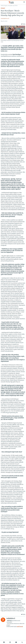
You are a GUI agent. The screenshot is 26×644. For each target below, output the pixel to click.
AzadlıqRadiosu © (5, 19)
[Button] (23, 24)
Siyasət (3, 8)
